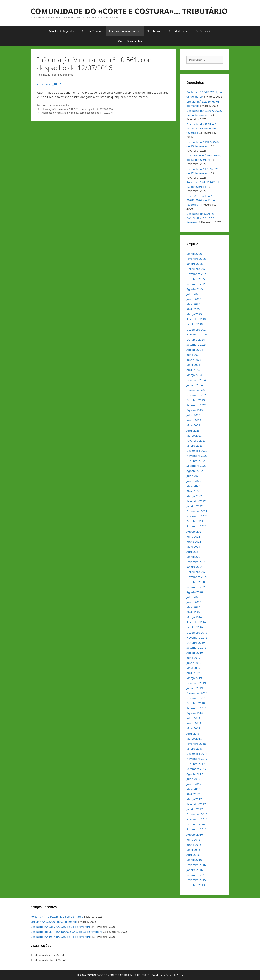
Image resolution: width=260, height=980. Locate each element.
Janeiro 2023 (195, 446)
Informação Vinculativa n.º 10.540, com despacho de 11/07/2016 (77, 113)
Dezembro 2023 (197, 390)
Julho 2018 (193, 718)
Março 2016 (194, 860)
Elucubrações (155, 31)
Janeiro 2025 (195, 324)
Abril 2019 (193, 673)
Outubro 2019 (196, 643)
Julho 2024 (193, 355)
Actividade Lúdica (179, 31)
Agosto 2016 (195, 835)
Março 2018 (194, 738)
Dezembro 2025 (197, 269)
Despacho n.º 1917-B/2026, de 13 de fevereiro (61, 937)
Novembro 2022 (197, 456)
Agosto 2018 (195, 713)
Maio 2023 (193, 425)
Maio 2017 (193, 789)
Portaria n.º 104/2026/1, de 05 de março (57, 916)
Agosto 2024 (195, 350)
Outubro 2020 (196, 582)
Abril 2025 (193, 309)
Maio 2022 (193, 486)
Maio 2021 (193, 547)
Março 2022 (194, 496)
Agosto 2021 (195, 531)
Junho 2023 (194, 420)
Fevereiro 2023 (196, 441)
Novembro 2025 (197, 274)
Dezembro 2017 (197, 754)
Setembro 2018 (196, 708)
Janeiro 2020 (195, 627)
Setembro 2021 (196, 526)
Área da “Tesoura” (92, 31)
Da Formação (204, 31)
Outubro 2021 (196, 521)
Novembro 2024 (197, 334)
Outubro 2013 (196, 885)
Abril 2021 (193, 552)
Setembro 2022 (196, 466)
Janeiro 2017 (195, 809)
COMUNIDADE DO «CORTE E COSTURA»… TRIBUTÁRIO (129, 11)
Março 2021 (194, 557)
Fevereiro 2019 (196, 683)
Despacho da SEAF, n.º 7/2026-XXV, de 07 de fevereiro (201, 218)
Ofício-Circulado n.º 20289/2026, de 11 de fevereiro (201, 200)
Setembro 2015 (196, 875)
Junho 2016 (194, 845)
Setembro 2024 (196, 345)
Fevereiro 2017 (196, 804)
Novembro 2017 (197, 759)
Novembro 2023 (197, 395)
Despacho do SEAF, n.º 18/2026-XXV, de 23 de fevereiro (201, 129)
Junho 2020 (194, 602)
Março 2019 (194, 678)
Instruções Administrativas (125, 31)
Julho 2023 (193, 415)
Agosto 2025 (195, 289)
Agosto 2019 (195, 653)
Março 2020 (194, 617)
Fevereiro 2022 (196, 501)
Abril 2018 (193, 734)
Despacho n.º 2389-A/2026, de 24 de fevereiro (61, 927)
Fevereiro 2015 (196, 880)
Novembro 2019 (197, 637)
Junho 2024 (194, 360)
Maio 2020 (193, 607)
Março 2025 (194, 314)
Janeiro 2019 (195, 688)
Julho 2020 (193, 597)
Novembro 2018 (197, 698)
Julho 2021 (193, 536)
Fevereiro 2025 (196, 319)
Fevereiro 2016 (196, 865)
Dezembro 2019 (197, 632)
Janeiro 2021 (195, 567)
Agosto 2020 (195, 592)
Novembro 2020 (197, 577)
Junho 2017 (194, 784)
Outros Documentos (130, 41)
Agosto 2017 (195, 774)
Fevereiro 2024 (196, 380)
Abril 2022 (193, 491)
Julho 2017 (193, 779)
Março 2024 (194, 375)
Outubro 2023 (196, 400)
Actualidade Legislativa (62, 31)
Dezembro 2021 (197, 511)
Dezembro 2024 (197, 329)
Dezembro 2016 (197, 814)
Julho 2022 (193, 476)
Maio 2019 (193, 668)
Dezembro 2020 (197, 572)
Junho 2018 (194, 723)
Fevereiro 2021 (196, 562)
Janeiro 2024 (195, 385)
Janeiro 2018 (195, 749)
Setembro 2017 (196, 769)
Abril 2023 (193, 430)
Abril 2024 (193, 370)
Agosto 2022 (195, 471)
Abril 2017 (193, 794)
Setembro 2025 (196, 284)
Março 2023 (194, 435)
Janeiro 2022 (195, 506)
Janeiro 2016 (195, 870)
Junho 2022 (194, 481)
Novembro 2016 (197, 819)
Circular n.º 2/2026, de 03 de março (54, 922)
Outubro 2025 (196, 279)
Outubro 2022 (196, 461)
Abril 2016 (193, 855)
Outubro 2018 (196, 703)
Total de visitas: (41, 955)
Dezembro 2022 (197, 451)
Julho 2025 (193, 294)
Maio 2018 (193, 728)
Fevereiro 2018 (196, 744)
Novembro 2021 (197, 516)
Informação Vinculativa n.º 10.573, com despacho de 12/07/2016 (77, 109)
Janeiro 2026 (195, 264)
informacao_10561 (49, 84)
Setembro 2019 (196, 648)
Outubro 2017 (196, 764)
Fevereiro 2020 (196, 622)
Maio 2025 (193, 304)
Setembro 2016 (196, 829)
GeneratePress (174, 975)
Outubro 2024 (196, 340)
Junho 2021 (194, 542)
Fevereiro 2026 (196, 259)
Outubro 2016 (196, 824)
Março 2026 (194, 254)
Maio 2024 (193, 365)
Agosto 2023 (195, 410)
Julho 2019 (193, 658)
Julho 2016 (193, 839)
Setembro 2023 (196, 405)
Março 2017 (194, 799)
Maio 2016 (193, 850)
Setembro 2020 (196, 587)
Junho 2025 (194, 299)
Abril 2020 (193, 612)
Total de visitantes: (43, 960)
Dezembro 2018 (197, 693)
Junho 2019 (194, 663)
